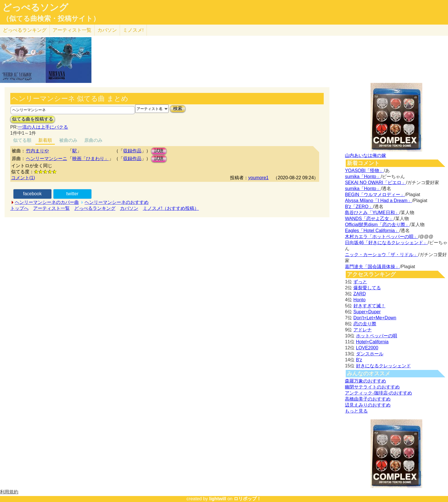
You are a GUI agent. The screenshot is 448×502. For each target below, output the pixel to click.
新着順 (45, 140)
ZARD (360, 294)
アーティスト (72, 30)
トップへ (19, 208)
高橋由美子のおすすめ (368, 399)
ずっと (360, 282)
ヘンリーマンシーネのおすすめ (117, 202)
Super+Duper (367, 312)
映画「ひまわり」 (91, 159)
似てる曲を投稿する (33, 119)
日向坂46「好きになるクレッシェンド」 (386, 243)
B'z (359, 360)
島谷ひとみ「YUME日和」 (372, 213)
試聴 (159, 151)
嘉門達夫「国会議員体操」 (372, 267)
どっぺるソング (35, 7)
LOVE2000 (367, 348)
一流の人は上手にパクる (43, 127)
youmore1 (258, 178)
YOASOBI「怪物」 (364, 171)
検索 (178, 108)
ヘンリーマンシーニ (47, 159)
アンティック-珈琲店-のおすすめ (378, 393)
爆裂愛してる (367, 288)
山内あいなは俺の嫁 (365, 155)
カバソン (107, 30)
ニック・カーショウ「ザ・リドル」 (381, 255)
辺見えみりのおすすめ (368, 405)
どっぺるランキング (95, 208)
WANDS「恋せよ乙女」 (369, 219)
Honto (360, 300)
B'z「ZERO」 (359, 207)
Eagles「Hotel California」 (372, 231)
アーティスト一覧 (51, 208)
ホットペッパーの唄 (377, 336)
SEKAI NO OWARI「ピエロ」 (375, 183)
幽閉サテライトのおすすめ (372, 387)
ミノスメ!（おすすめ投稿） (171, 208)
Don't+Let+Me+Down (375, 318)
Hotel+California (372, 342)
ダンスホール (370, 354)
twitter (72, 194)
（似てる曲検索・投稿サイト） (51, 19)
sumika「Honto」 (363, 177)
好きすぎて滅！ (369, 306)
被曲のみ (68, 140)
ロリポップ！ (247, 499)
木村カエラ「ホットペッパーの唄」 (381, 237)
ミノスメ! (133, 30)
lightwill (218, 499)
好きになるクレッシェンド (383, 366)
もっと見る (356, 411)
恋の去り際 (365, 324)
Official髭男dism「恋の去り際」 (377, 225)
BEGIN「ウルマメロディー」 (375, 195)
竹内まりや (37, 151)
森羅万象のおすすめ (365, 381)
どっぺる (25, 30)
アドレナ (363, 330)
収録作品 (132, 151)
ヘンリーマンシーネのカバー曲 (47, 202)
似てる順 (22, 140)
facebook (32, 194)
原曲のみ (93, 140)
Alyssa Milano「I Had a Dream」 (378, 201)
